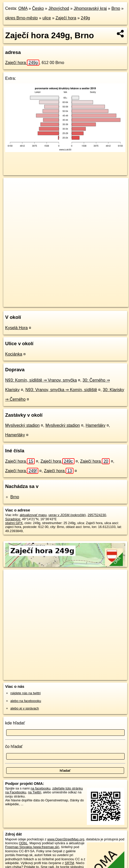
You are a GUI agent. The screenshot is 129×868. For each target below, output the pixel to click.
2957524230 (97, 515)
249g (86, 18)
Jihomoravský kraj (90, 8)
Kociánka (14, 354)
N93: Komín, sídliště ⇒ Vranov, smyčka (41, 380)
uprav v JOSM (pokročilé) (67, 515)
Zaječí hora (66, 18)
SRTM (69, 863)
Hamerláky (95, 425)
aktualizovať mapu (33, 515)
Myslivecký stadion (22, 425)
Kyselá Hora (16, 328)
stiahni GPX (14, 523)
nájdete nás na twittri (25, 693)
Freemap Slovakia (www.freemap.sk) (32, 847)
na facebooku (40, 788)
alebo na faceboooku (26, 701)
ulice (47, 18)
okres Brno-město (21, 18)
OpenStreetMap (41, 299)
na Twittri (35, 792)
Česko (38, 8)
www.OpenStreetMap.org (66, 839)
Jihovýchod (59, 8)
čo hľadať (14, 747)
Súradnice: (13, 519)
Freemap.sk (68, 299)
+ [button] (12, 187)
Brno (116, 8)
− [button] (12, 195)
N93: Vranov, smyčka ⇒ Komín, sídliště (61, 390)
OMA (23, 8)
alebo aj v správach (25, 708)
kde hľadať (15, 723)
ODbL (23, 843)
